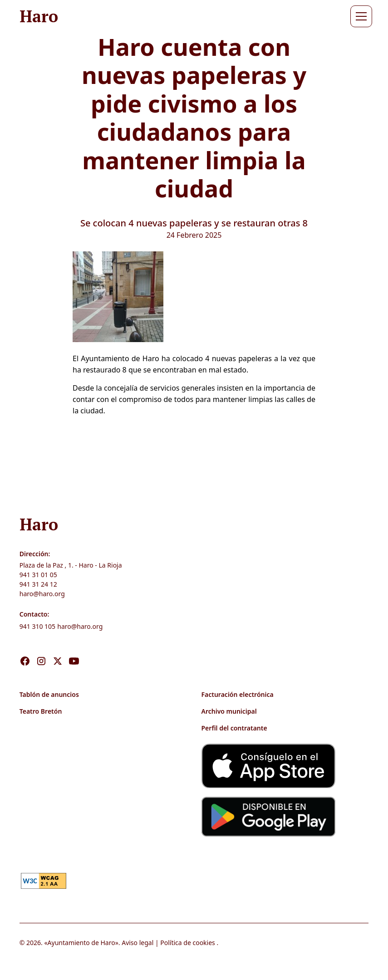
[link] (44, 880)
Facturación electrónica (238, 694)
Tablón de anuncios (49, 694)
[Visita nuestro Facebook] (25, 652)
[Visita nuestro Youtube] (74, 652)
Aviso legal (138, 943)
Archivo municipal (229, 711)
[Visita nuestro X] (58, 652)
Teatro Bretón (41, 711)
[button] (359, 16)
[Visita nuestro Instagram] (41, 652)
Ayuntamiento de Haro (81, 943)
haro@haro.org (42, 594)
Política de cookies (188, 943)
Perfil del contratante (234, 728)
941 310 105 (37, 626)
